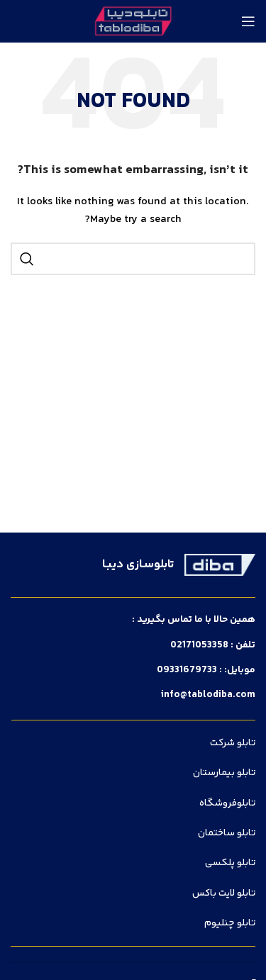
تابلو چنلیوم (230, 923)
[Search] (133, 259)
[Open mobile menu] (248, 21)
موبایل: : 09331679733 (206, 670)
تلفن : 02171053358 (213, 645)
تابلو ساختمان (227, 833)
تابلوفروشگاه (227, 803)
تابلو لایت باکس (224, 893)
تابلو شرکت (233, 743)
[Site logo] (133, 21)
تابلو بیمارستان (224, 773)
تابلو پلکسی (230, 863)
